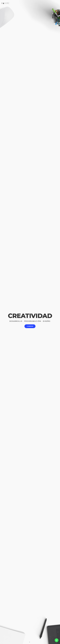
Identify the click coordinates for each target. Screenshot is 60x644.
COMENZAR (30, 326)
